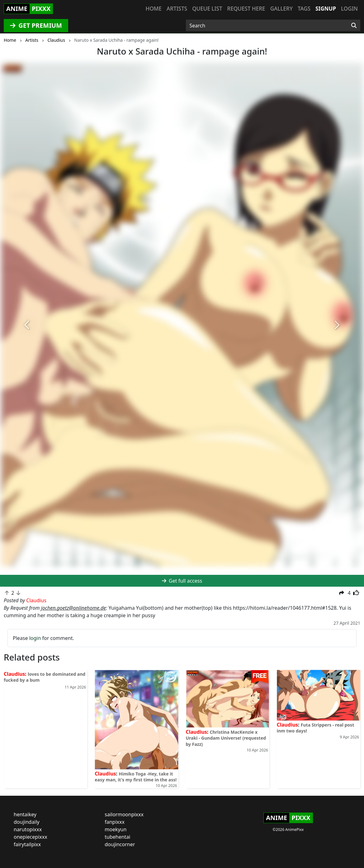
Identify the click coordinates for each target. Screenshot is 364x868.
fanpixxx (115, 822)
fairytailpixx (27, 844)
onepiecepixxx (31, 837)
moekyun (116, 829)
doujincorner (120, 844)
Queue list (207, 9)
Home (154, 9)
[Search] (354, 26)
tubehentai (117, 837)
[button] (27, 325)
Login (349, 9)
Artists (177, 9)
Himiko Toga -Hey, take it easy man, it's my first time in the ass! (136, 777)
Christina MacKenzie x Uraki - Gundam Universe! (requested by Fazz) (226, 738)
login (35, 638)
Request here (246, 9)
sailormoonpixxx (124, 814)
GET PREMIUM (36, 25)
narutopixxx (28, 829)
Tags (304, 9)
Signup (326, 9)
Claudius (14, 674)
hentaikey (25, 814)
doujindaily (27, 822)
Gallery (281, 9)
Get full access (182, 581)
